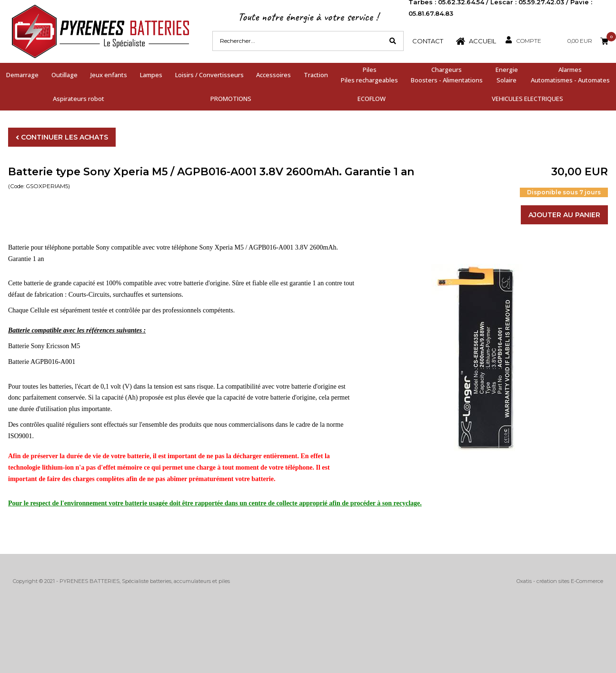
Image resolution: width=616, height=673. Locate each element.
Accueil (482, 41)
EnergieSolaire (507, 75)
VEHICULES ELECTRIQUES (527, 99)
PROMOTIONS (231, 99)
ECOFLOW (372, 99)
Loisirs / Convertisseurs (209, 75)
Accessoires (273, 75)
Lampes (151, 75)
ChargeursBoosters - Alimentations (447, 75)
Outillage (65, 75)
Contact (428, 41)
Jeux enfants (109, 75)
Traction (316, 75)
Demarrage (22, 75)
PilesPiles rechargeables (369, 75)
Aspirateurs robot (79, 99)
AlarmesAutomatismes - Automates (570, 75)
